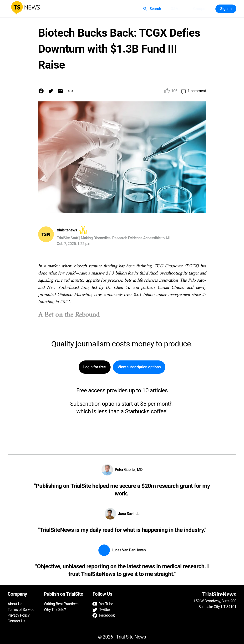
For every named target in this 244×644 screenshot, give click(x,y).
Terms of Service (21, 610)
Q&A (174, 9)
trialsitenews (67, 230)
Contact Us (16, 621)
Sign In (226, 9)
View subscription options (139, 367)
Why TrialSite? (55, 610)
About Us (15, 604)
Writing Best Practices (61, 604)
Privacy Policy (19, 615)
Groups (199, 9)
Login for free (95, 367)
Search (152, 9)
